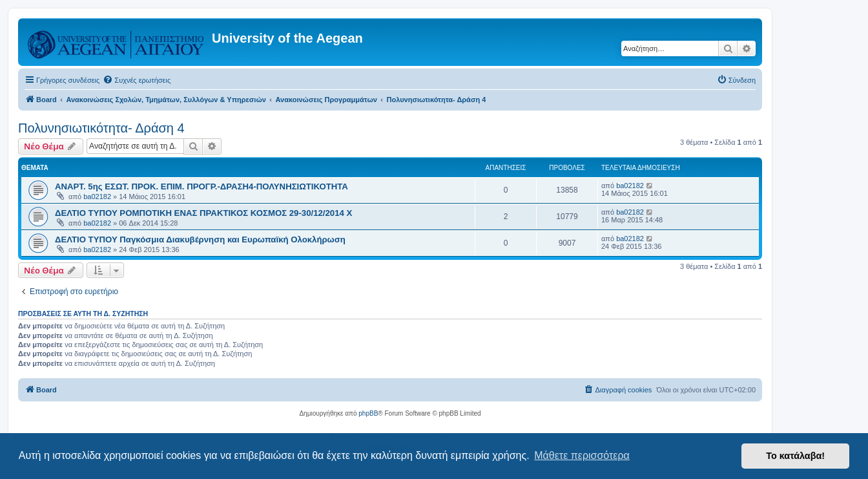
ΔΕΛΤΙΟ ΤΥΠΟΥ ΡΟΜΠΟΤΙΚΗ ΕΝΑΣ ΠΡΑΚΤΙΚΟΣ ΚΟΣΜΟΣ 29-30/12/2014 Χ (203, 213)
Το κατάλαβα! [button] (795, 456)
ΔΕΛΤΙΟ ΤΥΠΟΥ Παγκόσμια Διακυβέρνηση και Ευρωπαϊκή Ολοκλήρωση (200, 239)
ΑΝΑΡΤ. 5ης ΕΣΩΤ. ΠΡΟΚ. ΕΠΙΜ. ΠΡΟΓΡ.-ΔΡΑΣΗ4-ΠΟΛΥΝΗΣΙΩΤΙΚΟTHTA (201, 186)
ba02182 (97, 197)
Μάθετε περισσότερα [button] (582, 455)
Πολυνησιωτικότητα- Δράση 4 (101, 128)
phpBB (368, 413)
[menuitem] (137, 80)
